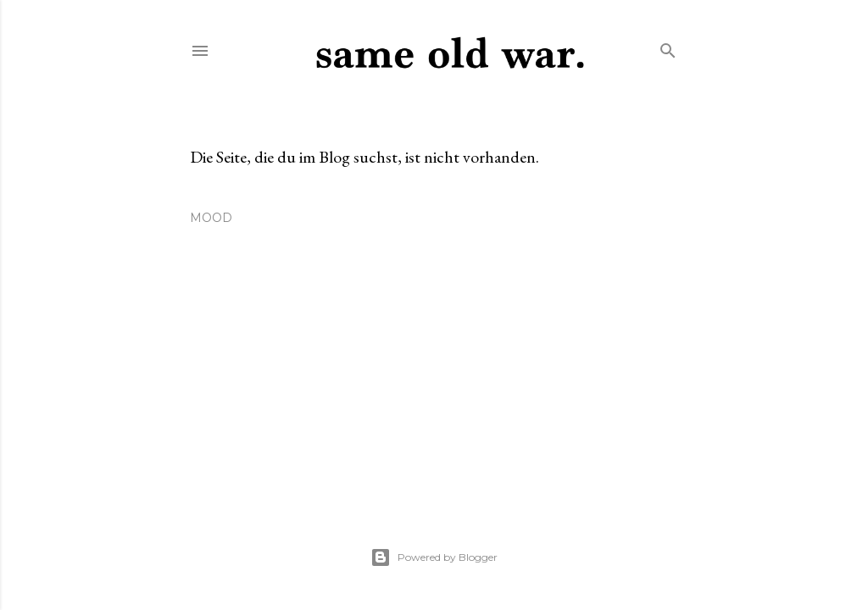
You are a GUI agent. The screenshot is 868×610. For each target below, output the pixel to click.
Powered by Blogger (434, 557)
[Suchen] (668, 47)
